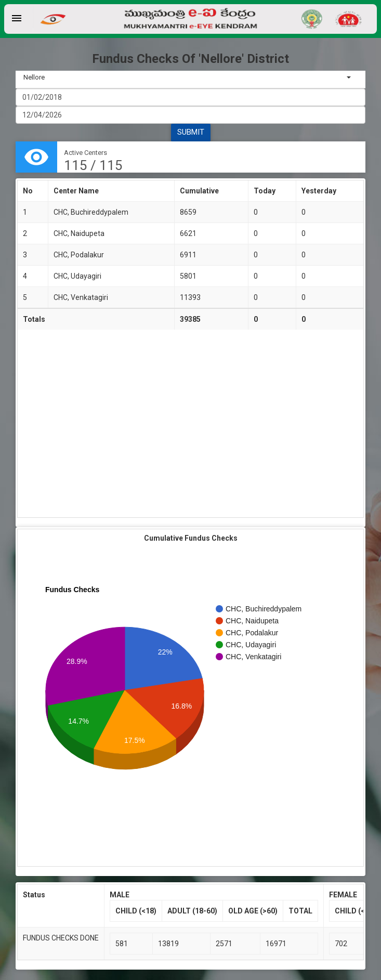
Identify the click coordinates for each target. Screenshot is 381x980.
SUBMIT (191, 132)
